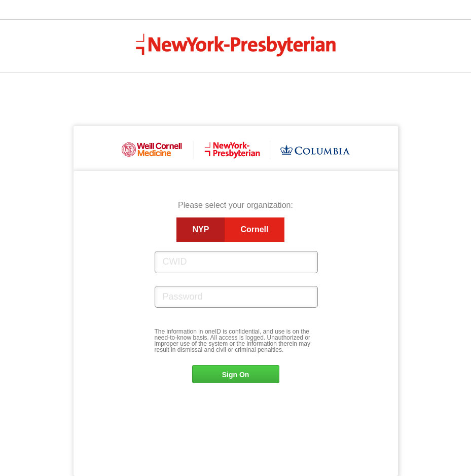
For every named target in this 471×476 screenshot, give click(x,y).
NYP (201, 229)
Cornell (254, 229)
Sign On (236, 375)
